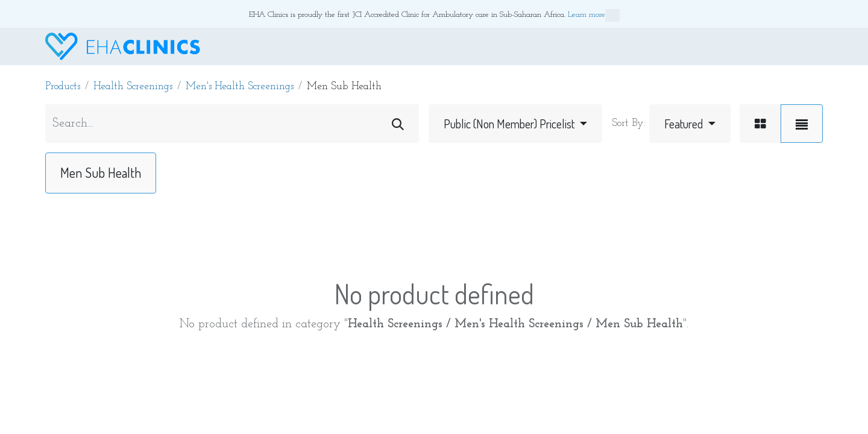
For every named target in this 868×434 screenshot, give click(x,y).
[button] (690, 124)
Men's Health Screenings (240, 86)
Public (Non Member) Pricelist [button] (510, 124)
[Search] (398, 124)
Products (63, 86)
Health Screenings (133, 86)
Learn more (594, 15)
